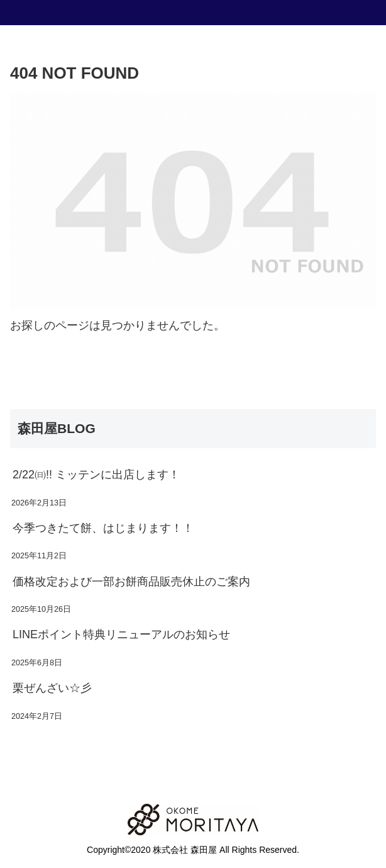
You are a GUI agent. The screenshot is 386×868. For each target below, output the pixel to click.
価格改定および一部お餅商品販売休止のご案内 (131, 582)
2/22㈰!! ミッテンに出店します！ (96, 475)
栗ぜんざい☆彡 (52, 688)
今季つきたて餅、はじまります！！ (103, 528)
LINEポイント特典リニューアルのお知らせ (121, 634)
